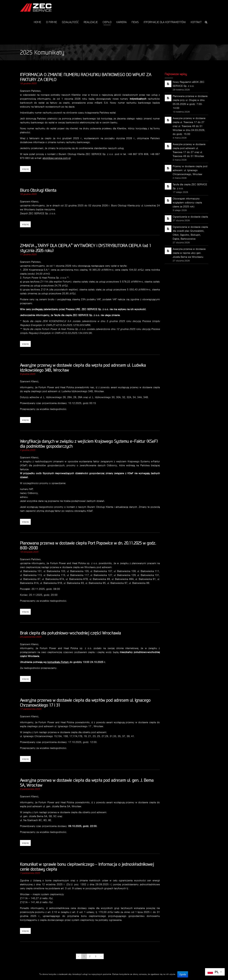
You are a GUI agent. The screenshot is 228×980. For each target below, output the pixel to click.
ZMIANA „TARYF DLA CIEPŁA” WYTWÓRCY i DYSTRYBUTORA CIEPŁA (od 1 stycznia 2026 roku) (86, 248)
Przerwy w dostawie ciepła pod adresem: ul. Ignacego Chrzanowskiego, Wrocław (190, 170)
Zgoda (183, 974)
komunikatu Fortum (58, 662)
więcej (25, 169)
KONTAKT (196, 22)
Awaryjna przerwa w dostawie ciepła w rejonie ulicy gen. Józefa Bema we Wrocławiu (189, 253)
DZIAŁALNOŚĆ (70, 22)
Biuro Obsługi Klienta (38, 190)
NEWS (135, 22)
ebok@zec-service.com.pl (57, 158)
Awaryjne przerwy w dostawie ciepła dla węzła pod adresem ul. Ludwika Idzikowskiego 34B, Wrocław (83, 368)
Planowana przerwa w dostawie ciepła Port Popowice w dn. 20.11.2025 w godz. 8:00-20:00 (88, 545)
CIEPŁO (107, 22)
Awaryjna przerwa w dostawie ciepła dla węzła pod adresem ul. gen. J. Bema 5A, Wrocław (87, 783)
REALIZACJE (91, 22)
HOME (37, 22)
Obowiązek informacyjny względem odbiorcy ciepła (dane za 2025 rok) (187, 203)
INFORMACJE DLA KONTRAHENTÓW (165, 22)
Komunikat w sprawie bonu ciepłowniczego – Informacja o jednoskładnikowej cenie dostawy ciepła (87, 867)
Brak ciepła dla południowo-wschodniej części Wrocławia (70, 633)
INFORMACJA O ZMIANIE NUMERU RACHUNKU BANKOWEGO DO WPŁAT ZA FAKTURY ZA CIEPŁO (86, 77)
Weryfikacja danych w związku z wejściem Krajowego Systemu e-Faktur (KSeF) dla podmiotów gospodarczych (89, 444)
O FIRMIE (52, 22)
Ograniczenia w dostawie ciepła (190, 217)
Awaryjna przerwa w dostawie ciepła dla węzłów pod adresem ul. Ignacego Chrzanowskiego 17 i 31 (85, 703)
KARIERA (122, 22)
